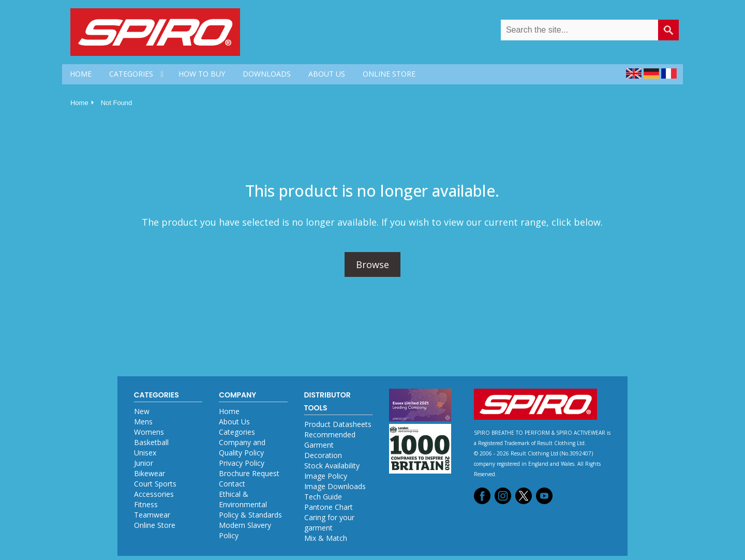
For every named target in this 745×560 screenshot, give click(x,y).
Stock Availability (332, 466)
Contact (232, 484)
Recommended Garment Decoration (330, 445)
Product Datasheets (338, 424)
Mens (143, 422)
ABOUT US (327, 74)
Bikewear (150, 473)
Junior (144, 463)
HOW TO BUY (202, 74)
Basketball (151, 442)
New (142, 411)
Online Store (155, 525)
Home (79, 103)
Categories (237, 432)
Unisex (145, 453)
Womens (149, 432)
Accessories (154, 494)
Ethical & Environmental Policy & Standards (250, 504)
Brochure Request (249, 473)
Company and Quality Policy (242, 447)
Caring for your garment (329, 522)
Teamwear (152, 515)
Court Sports (155, 484)
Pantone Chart (329, 507)
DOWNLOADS (267, 74)
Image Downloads (335, 486)
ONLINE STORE (389, 74)
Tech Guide (323, 497)
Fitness (146, 504)
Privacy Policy (242, 463)
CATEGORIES (131, 74)
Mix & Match (326, 538)
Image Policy (326, 476)
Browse (373, 264)
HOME (81, 74)
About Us (234, 422)
